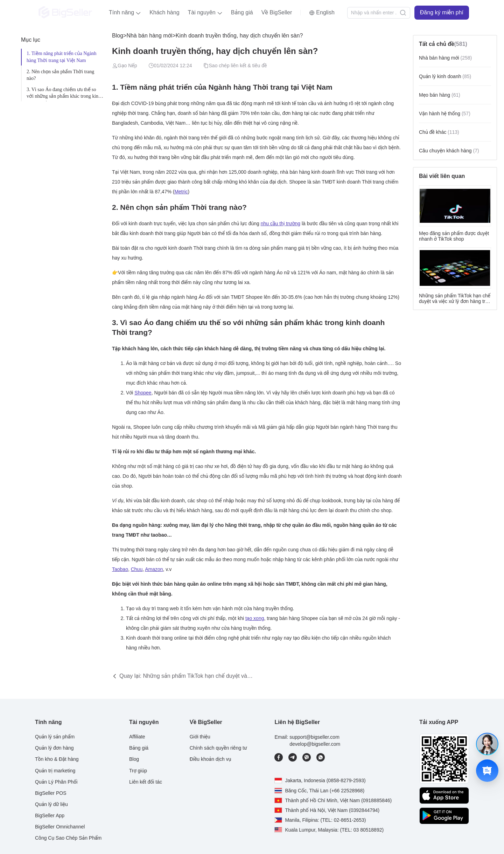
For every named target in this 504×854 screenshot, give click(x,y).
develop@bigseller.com (315, 744)
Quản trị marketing (55, 771)
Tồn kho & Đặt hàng (57, 759)
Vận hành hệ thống (445, 113)
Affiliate (137, 737)
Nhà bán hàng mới (149, 36)
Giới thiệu (200, 737)
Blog (118, 36)
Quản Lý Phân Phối (56, 782)
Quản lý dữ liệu (51, 804)
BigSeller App (50, 815)
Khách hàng (164, 12)
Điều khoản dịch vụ (211, 759)
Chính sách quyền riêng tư (218, 748)
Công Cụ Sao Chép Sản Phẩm (68, 838)
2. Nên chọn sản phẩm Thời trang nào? (60, 75)
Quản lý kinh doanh (445, 76)
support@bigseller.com (314, 737)
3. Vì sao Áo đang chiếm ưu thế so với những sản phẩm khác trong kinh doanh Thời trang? (64, 94)
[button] (125, 13)
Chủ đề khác (439, 132)
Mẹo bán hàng (440, 95)
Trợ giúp (138, 771)
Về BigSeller (277, 12)
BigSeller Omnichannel (60, 827)
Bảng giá (242, 12)
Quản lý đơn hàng (54, 748)
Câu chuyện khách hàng (449, 151)
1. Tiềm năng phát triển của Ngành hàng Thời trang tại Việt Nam (62, 57)
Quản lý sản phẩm (55, 737)
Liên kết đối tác (146, 782)
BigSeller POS (51, 793)
